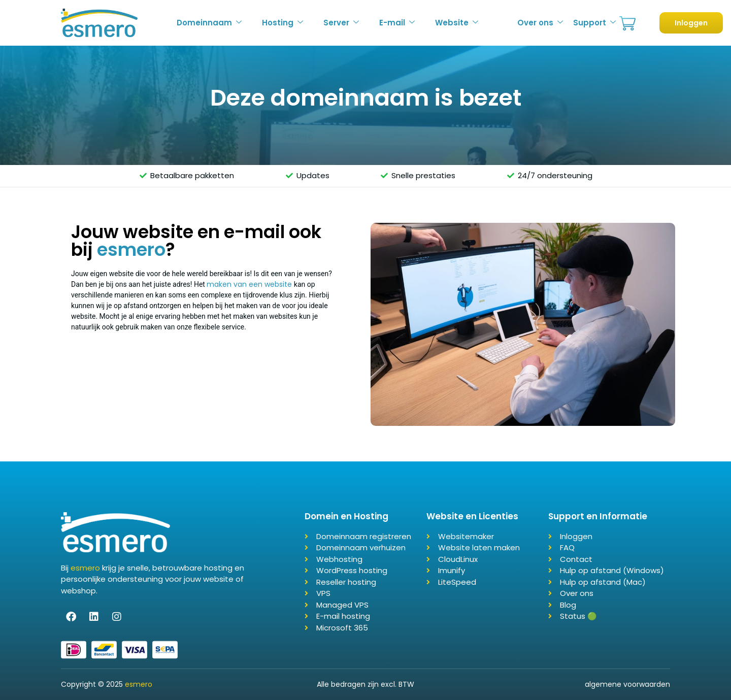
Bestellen (627, 24)
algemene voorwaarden (627, 684)
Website (457, 23)
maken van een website (249, 284)
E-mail (397, 23)
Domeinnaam (209, 23)
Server (341, 23)
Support (594, 23)
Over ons (540, 23)
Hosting (283, 23)
